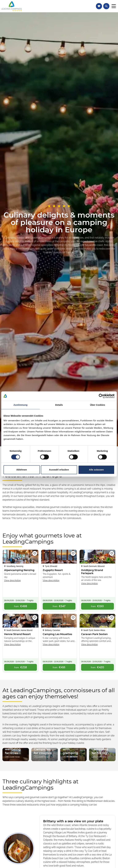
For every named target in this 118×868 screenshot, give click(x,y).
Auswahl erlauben (59, 470)
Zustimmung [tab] (21, 405)
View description (12, 580)
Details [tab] (59, 405)
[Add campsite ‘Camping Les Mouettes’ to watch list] (73, 618)
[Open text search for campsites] (106, 6)
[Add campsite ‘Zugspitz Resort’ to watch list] (73, 553)
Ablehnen (22, 470)
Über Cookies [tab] (98, 405)
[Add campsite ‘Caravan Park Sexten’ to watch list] (112, 618)
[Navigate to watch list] (99, 6)
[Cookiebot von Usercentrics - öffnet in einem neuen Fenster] (101, 396)
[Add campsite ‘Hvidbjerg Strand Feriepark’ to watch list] (112, 553)
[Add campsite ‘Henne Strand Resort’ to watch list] (35, 618)
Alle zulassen (96, 470)
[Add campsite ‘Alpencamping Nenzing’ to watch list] (35, 553)
